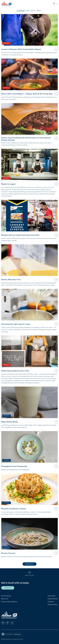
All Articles (21, 11)
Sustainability (53, 599)
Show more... (29, 564)
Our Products (6, 596)
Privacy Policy (53, 605)
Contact (51, 602)
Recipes (33, 11)
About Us (5, 599)
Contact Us (8, 588)
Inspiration (52, 596)
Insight (39, 11)
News (28, 11)
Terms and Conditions (9, 602)
